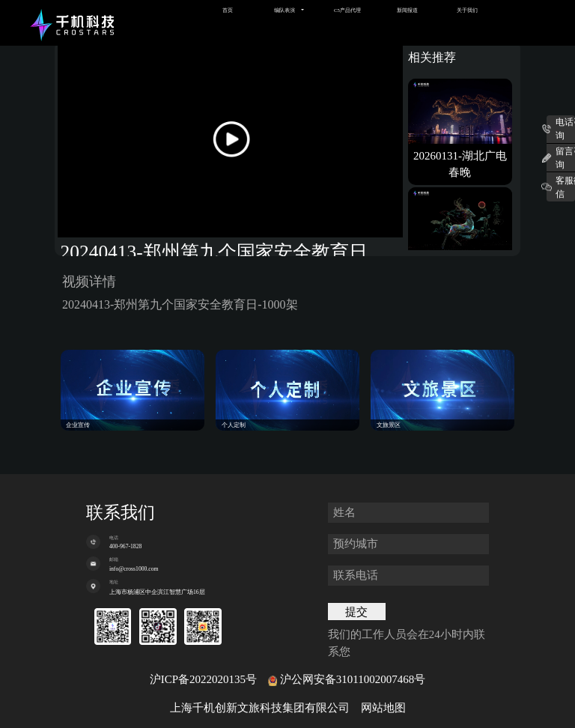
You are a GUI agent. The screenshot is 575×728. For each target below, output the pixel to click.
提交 (356, 612)
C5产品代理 (347, 10)
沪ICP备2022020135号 (203, 679)
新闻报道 (407, 10)
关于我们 (467, 10)
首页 (228, 10)
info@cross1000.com (134, 569)
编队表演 (285, 10)
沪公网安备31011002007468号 (353, 679)
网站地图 (383, 708)
